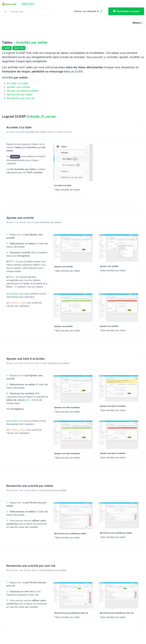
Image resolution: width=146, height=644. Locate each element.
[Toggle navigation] (138, 23)
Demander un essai (126, 11)
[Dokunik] (9, 4)
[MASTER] (19, 48)
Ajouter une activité (18, 87)
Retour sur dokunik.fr (88, 11)
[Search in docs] (27, 12)
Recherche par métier (20, 94)
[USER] (7, 48)
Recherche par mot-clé (21, 98)
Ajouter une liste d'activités (23, 91)
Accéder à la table (18, 83)
